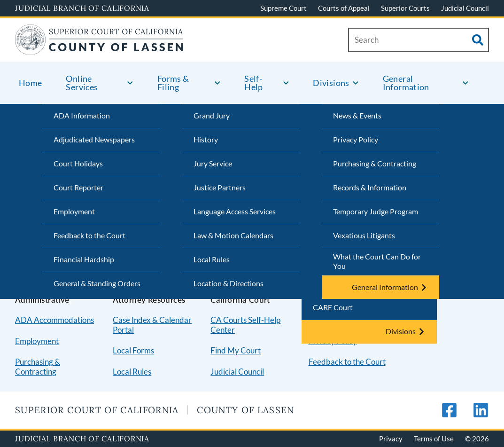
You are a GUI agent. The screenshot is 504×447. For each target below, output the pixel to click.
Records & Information (370, 187)
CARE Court (333, 307)
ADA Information (82, 115)
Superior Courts (405, 8)
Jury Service (213, 163)
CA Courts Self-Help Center (245, 325)
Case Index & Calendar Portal (152, 325)
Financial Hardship (84, 259)
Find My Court (236, 350)
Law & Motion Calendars (233, 235)
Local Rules (212, 259)
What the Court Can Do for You (377, 261)
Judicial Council (465, 8)
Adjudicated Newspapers (94, 139)
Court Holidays (78, 163)
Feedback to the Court (89, 235)
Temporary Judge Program (376, 211)
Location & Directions (229, 283)
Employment (74, 211)
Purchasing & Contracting (375, 163)
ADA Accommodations (54, 320)
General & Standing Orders (97, 283)
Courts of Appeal (344, 8)
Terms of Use (434, 439)
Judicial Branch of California (82, 8)
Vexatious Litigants (364, 235)
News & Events (357, 115)
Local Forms (133, 350)
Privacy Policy (356, 139)
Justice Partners (220, 187)
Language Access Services (235, 211)
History (206, 139)
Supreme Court (283, 8)
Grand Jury (212, 115)
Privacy (391, 439)
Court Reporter (78, 187)
